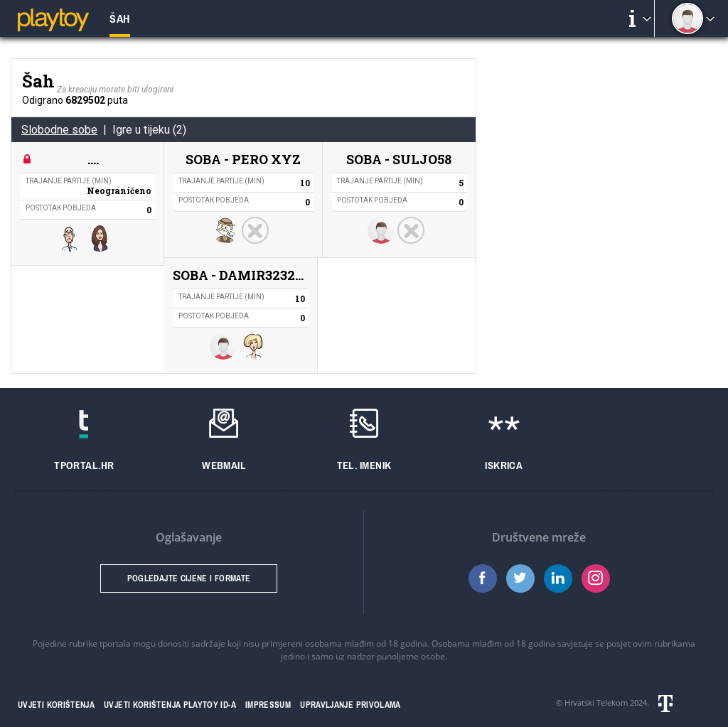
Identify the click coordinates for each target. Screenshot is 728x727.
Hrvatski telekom (682, 704)
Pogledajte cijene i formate (189, 578)
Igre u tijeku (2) (149, 130)
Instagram (596, 578)
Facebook (483, 578)
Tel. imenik (364, 465)
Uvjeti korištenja (56, 705)
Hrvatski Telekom (596, 702)
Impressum (268, 705)
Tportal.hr (84, 465)
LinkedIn (558, 578)
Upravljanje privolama (350, 705)
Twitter (520, 578)
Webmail (224, 465)
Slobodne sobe (59, 130)
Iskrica (504, 465)
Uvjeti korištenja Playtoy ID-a (170, 705)
